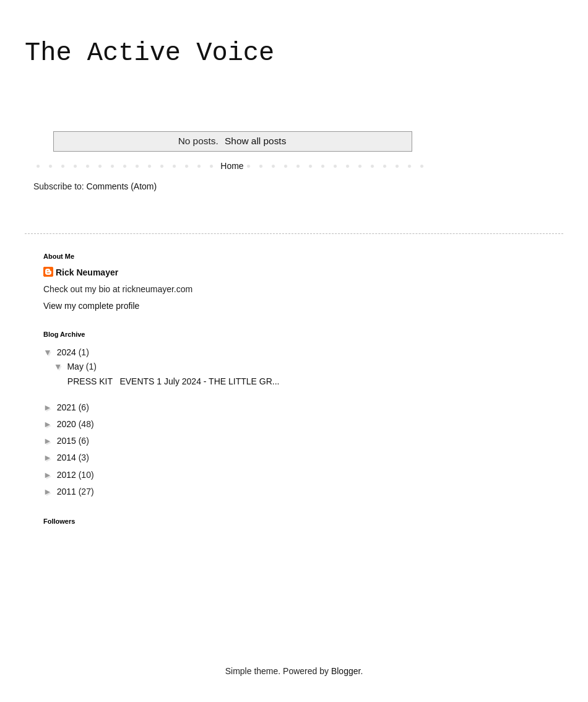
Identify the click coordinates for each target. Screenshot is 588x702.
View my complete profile (91, 306)
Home (232, 166)
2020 (68, 424)
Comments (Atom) (122, 186)
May (76, 366)
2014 (68, 457)
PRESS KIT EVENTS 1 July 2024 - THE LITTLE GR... (172, 381)
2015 (68, 441)
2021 (68, 407)
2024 (68, 352)
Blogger (346, 671)
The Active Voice (149, 53)
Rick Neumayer (87, 272)
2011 (68, 492)
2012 (68, 475)
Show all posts (255, 141)
